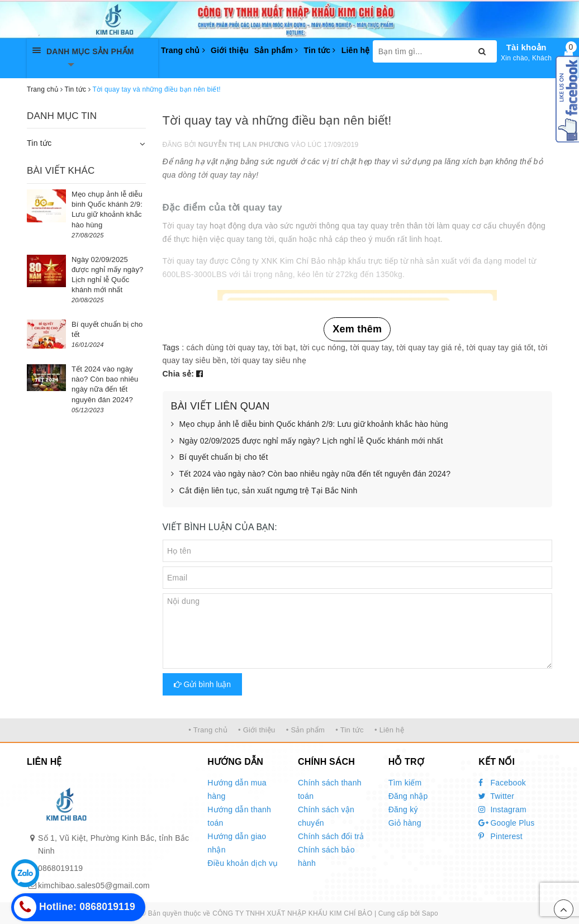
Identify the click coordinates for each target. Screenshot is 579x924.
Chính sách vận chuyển (326, 816)
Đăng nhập (408, 796)
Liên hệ (356, 50)
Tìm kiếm (405, 783)
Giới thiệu (230, 50)
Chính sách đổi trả (331, 836)
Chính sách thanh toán (330, 789)
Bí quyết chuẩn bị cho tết (220, 458)
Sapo (430, 913)
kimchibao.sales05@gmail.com (94, 885)
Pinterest (500, 836)
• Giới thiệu (257, 730)
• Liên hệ (389, 730)
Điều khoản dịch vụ (243, 863)
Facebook (502, 783)
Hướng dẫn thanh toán (239, 816)
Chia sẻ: (179, 374)
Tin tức (319, 50)
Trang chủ (183, 50)
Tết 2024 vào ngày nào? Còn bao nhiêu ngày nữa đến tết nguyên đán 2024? (311, 474)
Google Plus (506, 823)
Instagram (502, 809)
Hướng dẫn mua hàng (237, 789)
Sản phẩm (276, 50)
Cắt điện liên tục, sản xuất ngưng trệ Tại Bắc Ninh (264, 491)
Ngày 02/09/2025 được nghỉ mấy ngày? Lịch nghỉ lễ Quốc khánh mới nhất (307, 441)
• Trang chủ (208, 730)
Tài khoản (526, 47)
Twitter (496, 796)
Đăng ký (403, 809)
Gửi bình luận (203, 684)
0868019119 (60, 868)
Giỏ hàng (405, 823)
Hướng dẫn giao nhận (237, 843)
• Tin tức (349, 730)
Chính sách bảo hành (326, 856)
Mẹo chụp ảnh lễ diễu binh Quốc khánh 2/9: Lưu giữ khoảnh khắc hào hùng (310, 425)
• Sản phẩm (305, 730)
